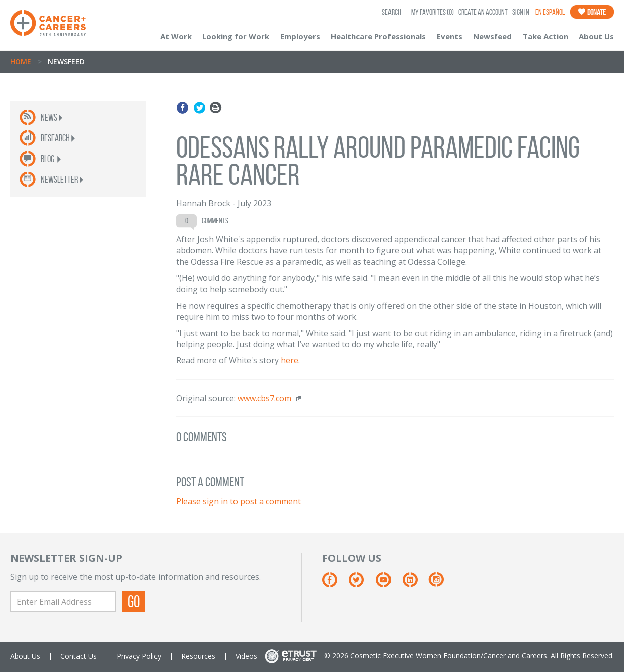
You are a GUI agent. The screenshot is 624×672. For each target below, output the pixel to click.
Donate (592, 12)
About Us (596, 36)
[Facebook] (334, 584)
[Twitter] (361, 584)
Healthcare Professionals (378, 36)
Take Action (545, 36)
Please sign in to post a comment (239, 501)
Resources (198, 656)
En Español (550, 12)
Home (21, 62)
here (290, 360)
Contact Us (79, 656)
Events (450, 36)
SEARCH (392, 12)
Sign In (521, 12)
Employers (300, 36)
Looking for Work (236, 36)
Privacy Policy (139, 656)
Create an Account (483, 12)
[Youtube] (388, 584)
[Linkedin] (415, 584)
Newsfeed (492, 36)
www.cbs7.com (264, 398)
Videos (246, 656)
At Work (176, 36)
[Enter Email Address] (63, 602)
